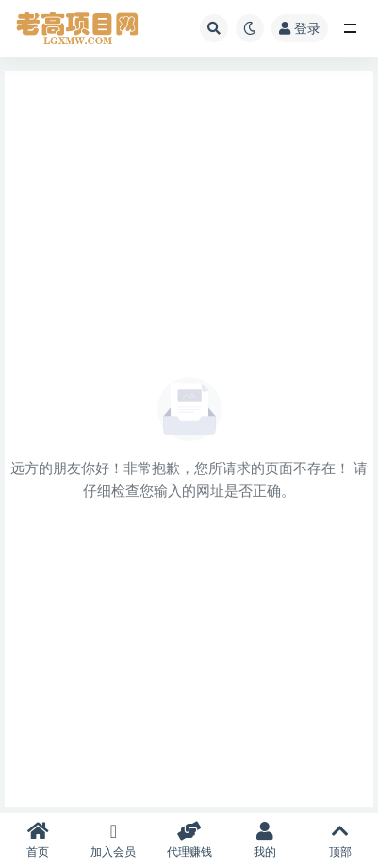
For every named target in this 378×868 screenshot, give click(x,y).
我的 (265, 840)
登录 (300, 28)
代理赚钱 (189, 840)
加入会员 (113, 840)
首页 (38, 840)
